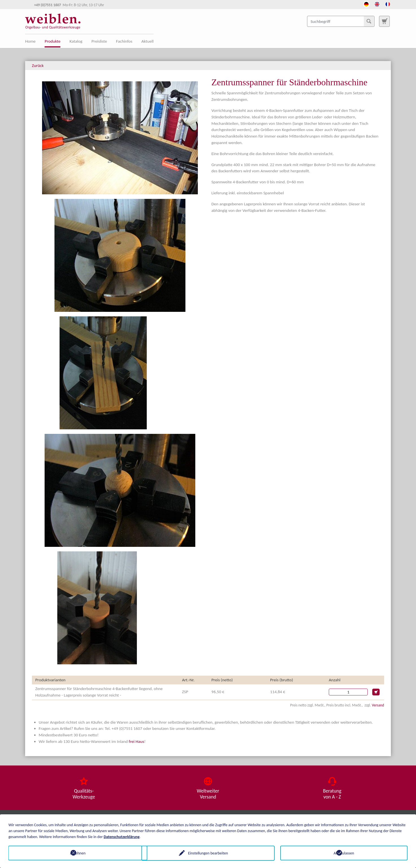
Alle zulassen (344, 853)
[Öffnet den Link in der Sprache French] (388, 4)
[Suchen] (369, 21)
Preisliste (99, 41)
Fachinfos (124, 41)
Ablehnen (72, 853)
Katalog (76, 41)
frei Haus (136, 741)
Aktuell (147, 41)
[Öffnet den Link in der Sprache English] (377, 4)
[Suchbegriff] (341, 21)
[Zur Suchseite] (384, 21)
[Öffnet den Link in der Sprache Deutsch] (366, 4)
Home (30, 41)
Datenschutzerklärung (121, 837)
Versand (378, 705)
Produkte (52, 41)
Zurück (38, 66)
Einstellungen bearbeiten (208, 853)
